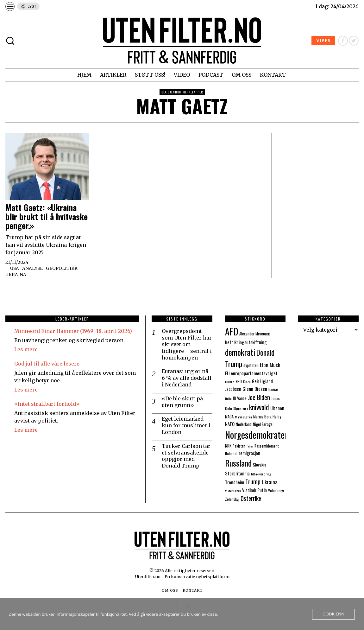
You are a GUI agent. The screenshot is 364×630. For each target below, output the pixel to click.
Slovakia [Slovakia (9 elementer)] (260, 465)
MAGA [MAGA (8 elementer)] (229, 417)
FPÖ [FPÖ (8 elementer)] (239, 382)
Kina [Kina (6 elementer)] (245, 409)
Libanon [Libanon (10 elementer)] (277, 408)
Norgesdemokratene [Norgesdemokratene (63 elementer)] (259, 434)
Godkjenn (334, 614)
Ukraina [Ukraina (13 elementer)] (270, 482)
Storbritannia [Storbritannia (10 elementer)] (237, 473)
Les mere (26, 349)
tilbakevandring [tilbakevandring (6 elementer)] (261, 474)
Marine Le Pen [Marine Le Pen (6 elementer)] (243, 417)
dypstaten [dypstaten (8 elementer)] (251, 365)
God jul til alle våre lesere (47, 364)
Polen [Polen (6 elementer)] (250, 446)
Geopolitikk (63, 268)
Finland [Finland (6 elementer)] (230, 382)
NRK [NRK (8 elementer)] (228, 446)
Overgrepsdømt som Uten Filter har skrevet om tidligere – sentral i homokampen (187, 344)
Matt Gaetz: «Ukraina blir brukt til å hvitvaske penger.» (47, 217)
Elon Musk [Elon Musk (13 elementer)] (270, 365)
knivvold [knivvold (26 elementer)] (259, 407)
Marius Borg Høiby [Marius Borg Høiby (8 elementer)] (267, 417)
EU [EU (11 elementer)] (227, 373)
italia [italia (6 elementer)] (228, 398)
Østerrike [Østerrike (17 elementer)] (251, 498)
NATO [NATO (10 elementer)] (230, 424)
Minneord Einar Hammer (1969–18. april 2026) (73, 331)
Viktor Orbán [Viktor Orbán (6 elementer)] (233, 491)
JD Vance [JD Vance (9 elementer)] (240, 398)
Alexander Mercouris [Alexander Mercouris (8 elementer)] (255, 334)
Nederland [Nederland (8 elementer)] (244, 424)
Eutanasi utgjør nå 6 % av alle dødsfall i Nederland (187, 378)
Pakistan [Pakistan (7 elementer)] (239, 446)
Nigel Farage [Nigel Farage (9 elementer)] (263, 424)
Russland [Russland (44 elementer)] (238, 463)
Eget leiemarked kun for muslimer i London (186, 425)
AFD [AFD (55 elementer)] (232, 331)
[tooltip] (343, 41)
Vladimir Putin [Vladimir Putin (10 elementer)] (254, 490)
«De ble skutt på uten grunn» (182, 402)
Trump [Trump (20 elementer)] (253, 481)
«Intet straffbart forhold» (47, 404)
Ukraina (16, 275)
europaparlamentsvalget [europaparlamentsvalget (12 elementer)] (254, 373)
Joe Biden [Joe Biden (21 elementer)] (259, 397)
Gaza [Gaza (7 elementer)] (247, 382)
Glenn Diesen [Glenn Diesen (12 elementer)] (255, 389)
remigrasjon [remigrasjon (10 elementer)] (249, 453)
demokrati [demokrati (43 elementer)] (240, 352)
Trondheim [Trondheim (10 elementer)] (235, 482)
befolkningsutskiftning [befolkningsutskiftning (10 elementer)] (246, 342)
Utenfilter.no (148, 576)
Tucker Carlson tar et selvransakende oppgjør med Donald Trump (186, 456)
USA (15, 268)
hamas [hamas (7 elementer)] (273, 389)
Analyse (33, 268)
